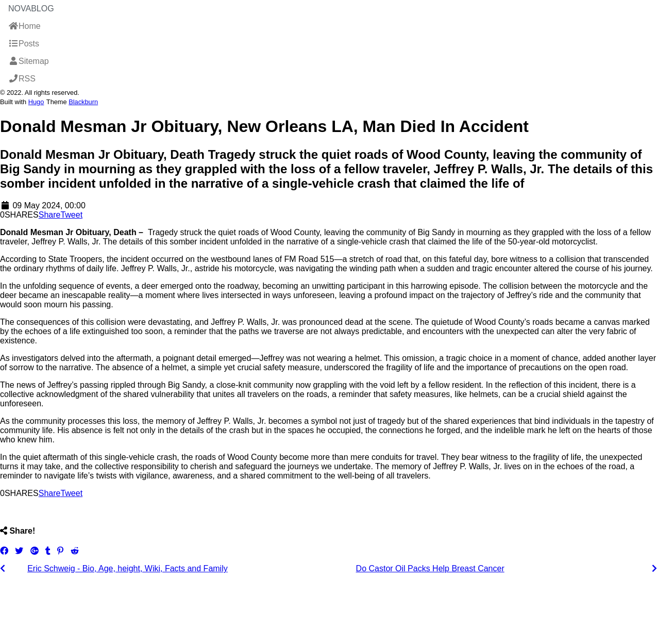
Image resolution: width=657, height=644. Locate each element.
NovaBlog (31, 9)
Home (24, 26)
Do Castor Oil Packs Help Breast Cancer (430, 568)
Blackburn (83, 102)
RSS (22, 79)
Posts (24, 44)
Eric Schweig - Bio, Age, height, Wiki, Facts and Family (128, 568)
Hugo (36, 102)
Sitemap (29, 61)
